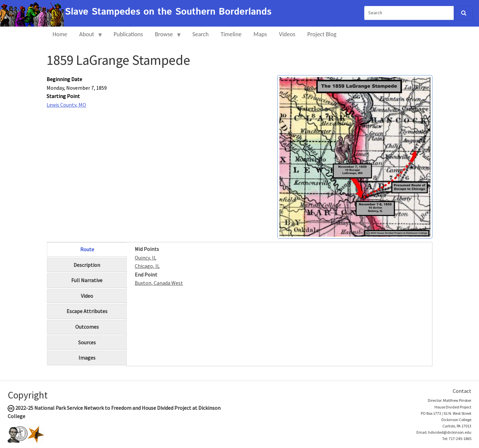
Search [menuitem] (200, 34)
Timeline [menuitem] (231, 34)
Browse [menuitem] (165, 37)
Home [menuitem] (60, 34)
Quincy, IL (146, 258)
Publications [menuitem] (128, 34)
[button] (355, 156)
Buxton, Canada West (159, 283)
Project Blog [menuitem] (322, 34)
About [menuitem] (88, 37)
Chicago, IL (147, 266)
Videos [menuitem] (287, 34)
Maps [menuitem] (260, 34)
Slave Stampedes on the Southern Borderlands (168, 12)
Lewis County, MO (66, 105)
